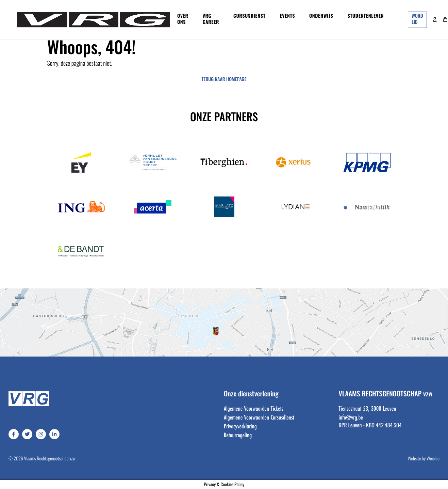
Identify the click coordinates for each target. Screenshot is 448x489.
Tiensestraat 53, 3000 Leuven (368, 408)
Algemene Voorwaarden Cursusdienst (259, 417)
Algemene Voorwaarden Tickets (254, 408)
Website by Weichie (424, 459)
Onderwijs (321, 17)
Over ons (183, 20)
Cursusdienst (249, 17)
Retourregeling (238, 435)
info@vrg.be (351, 417)
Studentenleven (366, 17)
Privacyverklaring (240, 426)
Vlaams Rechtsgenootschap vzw (50, 459)
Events (287, 17)
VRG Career (211, 20)
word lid (417, 20)
